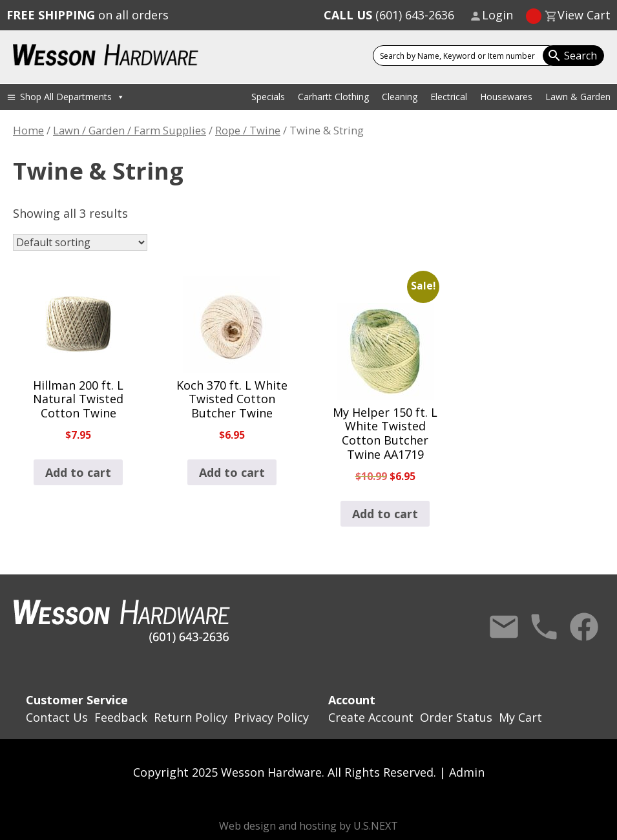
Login (497, 15)
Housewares (506, 97)
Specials (268, 97)
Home (28, 130)
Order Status (456, 717)
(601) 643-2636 (389, 15)
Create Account (371, 717)
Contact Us (504, 627)
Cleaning (400, 97)
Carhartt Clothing (333, 97)
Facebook (584, 627)
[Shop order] (80, 242)
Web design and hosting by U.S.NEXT (308, 826)
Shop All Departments (72, 97)
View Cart (584, 15)
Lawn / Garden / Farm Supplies (130, 130)
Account (352, 700)
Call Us (544, 627)
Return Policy (191, 717)
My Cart (520, 717)
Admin (467, 772)
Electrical (449, 97)
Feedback (121, 717)
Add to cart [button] (78, 472)
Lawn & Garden (578, 97)
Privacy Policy (271, 717)
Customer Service (77, 700)
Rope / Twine (248, 130)
